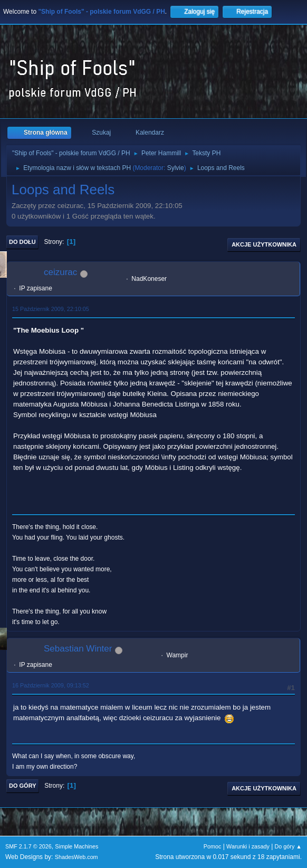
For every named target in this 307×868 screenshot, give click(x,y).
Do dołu (22, 242)
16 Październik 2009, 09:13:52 (51, 685)
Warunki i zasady (248, 846)
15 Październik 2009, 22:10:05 (51, 309)
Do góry (23, 786)
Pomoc (213, 846)
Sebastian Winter (78, 649)
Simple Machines (76, 846)
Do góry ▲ (288, 846)
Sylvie (176, 168)
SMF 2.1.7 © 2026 (28, 846)
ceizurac (60, 272)
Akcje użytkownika (264, 244)
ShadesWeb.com (76, 857)
